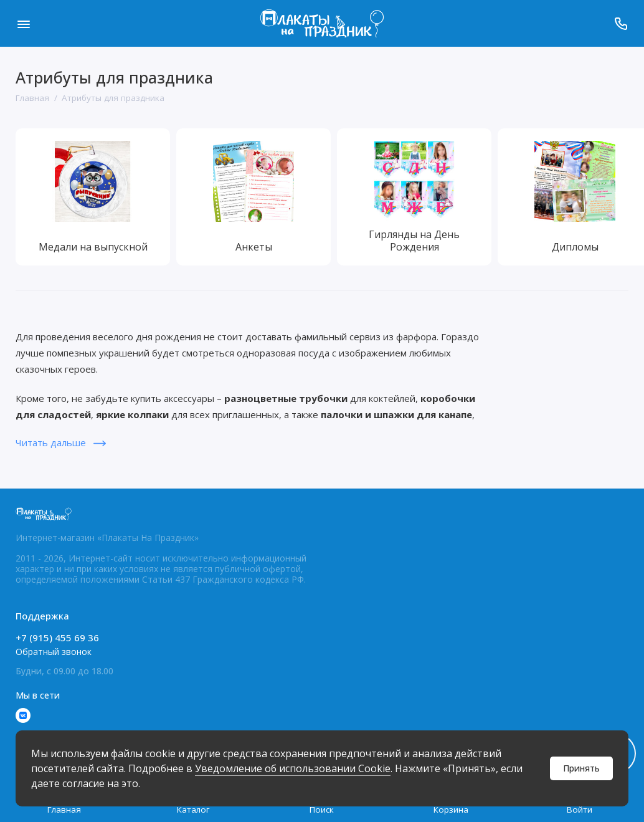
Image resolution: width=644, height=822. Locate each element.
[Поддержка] (621, 23)
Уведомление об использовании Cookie (293, 768)
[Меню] (23, 23)
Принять (581, 768)
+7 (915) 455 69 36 (57, 638)
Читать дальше (61, 442)
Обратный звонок (54, 652)
